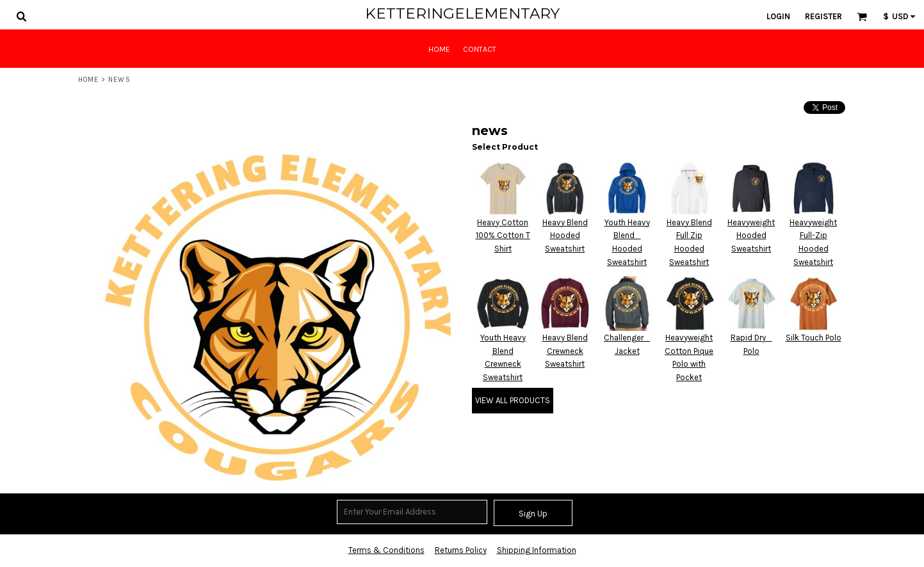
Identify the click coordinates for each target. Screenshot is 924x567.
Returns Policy (461, 550)
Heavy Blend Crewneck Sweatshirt (565, 351)
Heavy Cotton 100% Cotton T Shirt (503, 236)
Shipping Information (537, 550)
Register (823, 16)
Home (88, 80)
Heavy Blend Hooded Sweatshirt (565, 236)
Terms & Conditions (386, 550)
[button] (21, 16)
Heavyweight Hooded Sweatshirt (751, 236)
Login (778, 16)
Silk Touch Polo (814, 338)
